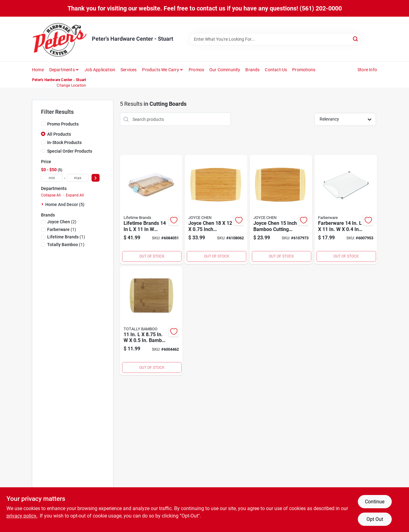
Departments (62, 70)
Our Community (225, 70)
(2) (62, 222)
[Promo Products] (43, 124)
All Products (59, 134)
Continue (375, 502)
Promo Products (63, 124)
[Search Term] (275, 39)
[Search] (356, 39)
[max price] (78, 178)
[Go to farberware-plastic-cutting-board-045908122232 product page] (346, 209)
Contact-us (276, 70)
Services (129, 70)
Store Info (367, 70)
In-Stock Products (64, 142)
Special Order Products (70, 151)
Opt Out (375, 519)
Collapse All (51, 195)
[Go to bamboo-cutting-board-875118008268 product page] (151, 321)
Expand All (75, 195)
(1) (62, 229)
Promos (196, 70)
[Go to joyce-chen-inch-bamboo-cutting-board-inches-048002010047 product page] (281, 209)
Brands (252, 70)
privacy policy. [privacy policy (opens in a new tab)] (22, 516)
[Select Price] (96, 178)
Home (38, 70)
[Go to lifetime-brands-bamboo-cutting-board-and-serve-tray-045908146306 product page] (151, 209)
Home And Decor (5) (65, 204)
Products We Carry (160, 70)
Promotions (304, 70)
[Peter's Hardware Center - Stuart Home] (60, 39)
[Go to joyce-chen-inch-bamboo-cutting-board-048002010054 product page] (216, 209)
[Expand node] (43, 204)
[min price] (52, 178)
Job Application (100, 70)
